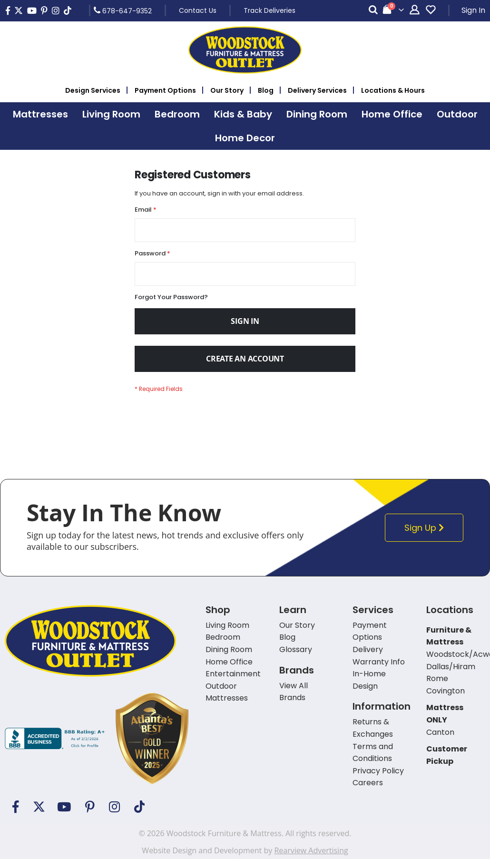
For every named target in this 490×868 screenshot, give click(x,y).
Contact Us (198, 10)
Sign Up (427, 537)
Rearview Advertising (311, 859)
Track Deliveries (269, 10)
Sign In (473, 10)
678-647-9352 (123, 10)
